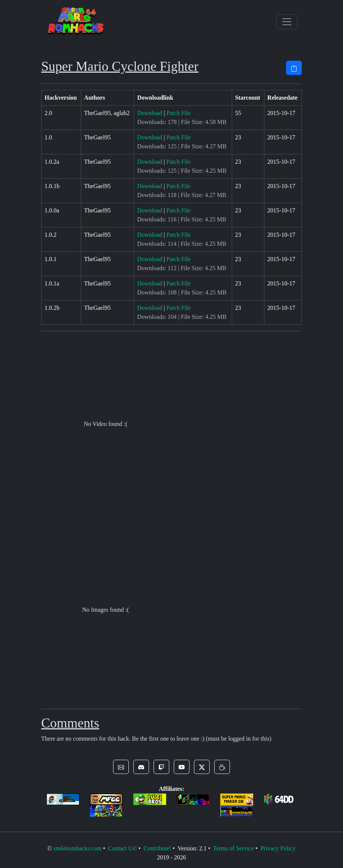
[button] (121, 767)
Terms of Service (233, 848)
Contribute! (157, 848)
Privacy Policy (278, 848)
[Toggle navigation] (287, 22)
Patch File (178, 113)
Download (150, 113)
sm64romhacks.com (78, 848)
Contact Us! (123, 848)
